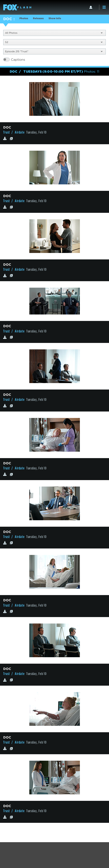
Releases (38, 18)
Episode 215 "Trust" (54, 51)
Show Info (55, 18)
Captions (18, 60)
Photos (24, 18)
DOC (8, 19)
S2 (54, 42)
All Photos (54, 33)
